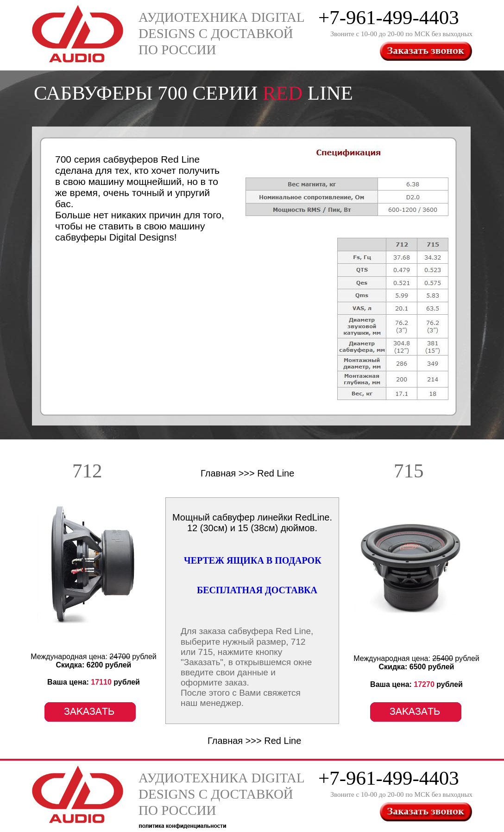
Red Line (276, 473)
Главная (218, 473)
